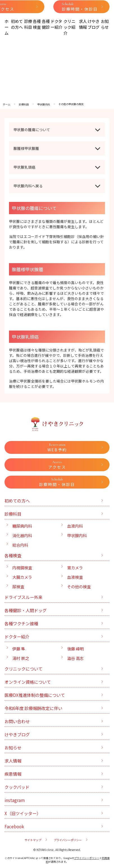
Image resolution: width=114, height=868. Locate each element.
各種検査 (37, 24)
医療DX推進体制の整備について (35, 695)
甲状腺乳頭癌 (24, 167)
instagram (15, 800)
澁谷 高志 (75, 658)
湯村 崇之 (21, 658)
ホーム (6, 27)
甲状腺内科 (77, 535)
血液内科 (75, 526)
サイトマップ (33, 840)
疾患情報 (13, 774)
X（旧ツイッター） (23, 813)
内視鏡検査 (22, 568)
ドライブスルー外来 (23, 597)
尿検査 (18, 587)
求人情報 (83, 24)
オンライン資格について (28, 682)
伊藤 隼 (19, 649)
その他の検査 (79, 587)
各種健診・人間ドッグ (26, 610)
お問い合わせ (17, 721)
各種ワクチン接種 (21, 623)
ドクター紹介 (56, 24)
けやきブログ (94, 24)
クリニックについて (23, 669)
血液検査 (75, 577)
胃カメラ (75, 568)
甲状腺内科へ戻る (28, 186)
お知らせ (105, 24)
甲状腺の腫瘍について (32, 130)
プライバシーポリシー (68, 840)
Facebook (14, 826)
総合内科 (20, 545)
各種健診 (46, 24)
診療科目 (28, 24)
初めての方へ (17, 24)
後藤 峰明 (75, 649)
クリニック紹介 (69, 27)
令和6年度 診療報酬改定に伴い (33, 708)
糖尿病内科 (22, 526)
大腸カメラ (22, 577)
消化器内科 (22, 535)
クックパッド (17, 787)
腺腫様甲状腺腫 (26, 148)
